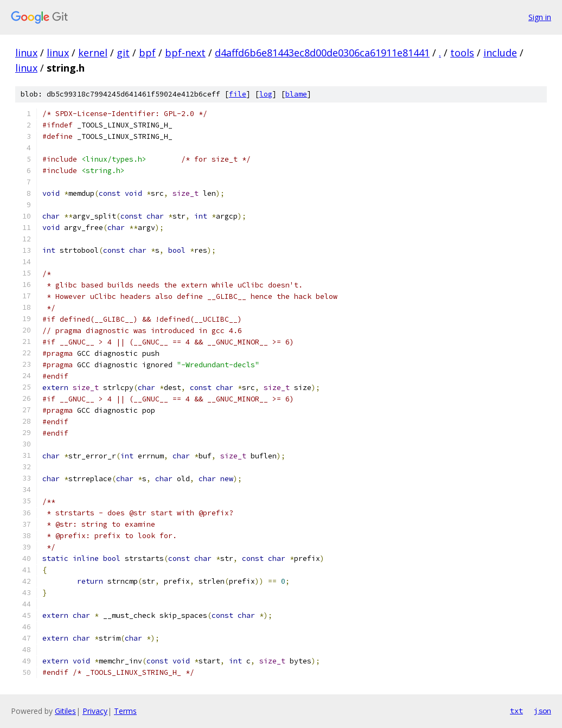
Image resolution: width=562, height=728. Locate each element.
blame (296, 94)
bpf (147, 53)
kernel (93, 53)
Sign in (540, 17)
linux (26, 53)
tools (462, 53)
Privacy (95, 711)
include (500, 53)
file (238, 94)
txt (516, 711)
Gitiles (65, 711)
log (266, 94)
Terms (125, 711)
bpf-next (185, 53)
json (542, 711)
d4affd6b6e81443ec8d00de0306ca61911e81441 (322, 53)
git (123, 53)
